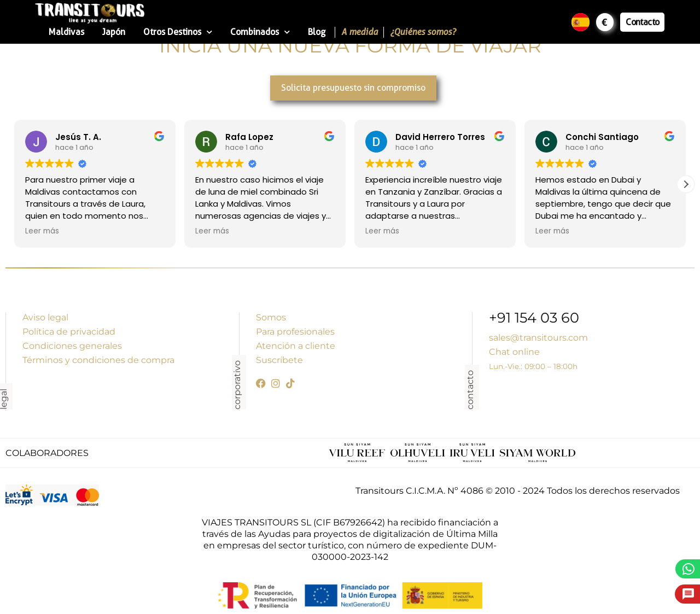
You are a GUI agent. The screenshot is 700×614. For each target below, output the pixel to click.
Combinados (260, 32)
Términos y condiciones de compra (98, 360)
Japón (114, 32)
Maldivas (66, 32)
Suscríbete (279, 360)
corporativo (237, 385)
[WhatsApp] (689, 569)
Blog (317, 32)
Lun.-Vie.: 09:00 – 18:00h (533, 366)
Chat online (514, 352)
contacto (470, 390)
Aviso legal (45, 317)
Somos (271, 317)
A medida (360, 32)
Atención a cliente (296, 346)
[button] (686, 184)
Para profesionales (295, 332)
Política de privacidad (69, 332)
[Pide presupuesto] (688, 594)
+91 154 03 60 (534, 319)
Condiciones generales (72, 346)
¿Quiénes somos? (423, 32)
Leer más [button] (42, 231)
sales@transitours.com (538, 338)
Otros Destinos (178, 32)
